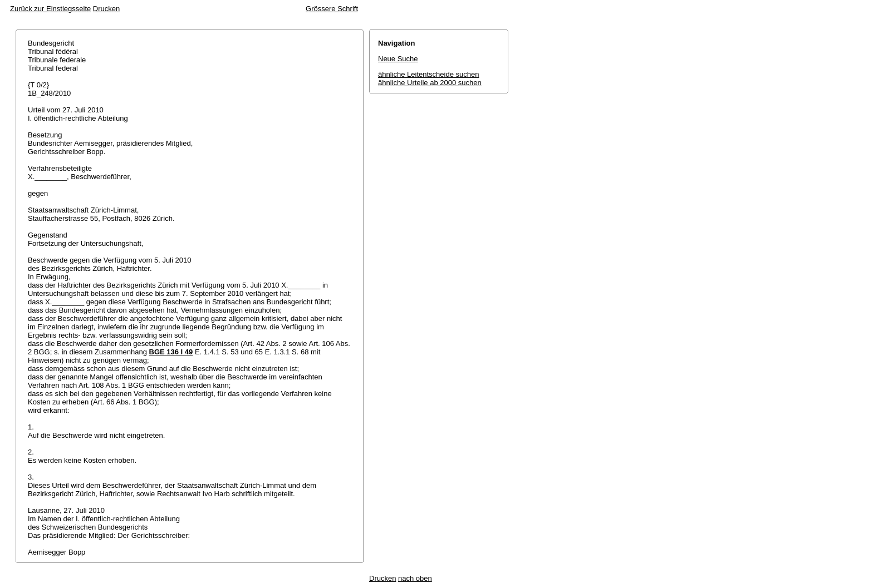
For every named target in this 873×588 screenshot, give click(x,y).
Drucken (106, 9)
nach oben (415, 578)
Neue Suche (398, 59)
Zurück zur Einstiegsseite (50, 9)
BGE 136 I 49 (171, 352)
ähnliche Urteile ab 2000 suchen (430, 83)
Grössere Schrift (332, 9)
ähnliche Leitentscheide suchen (428, 74)
